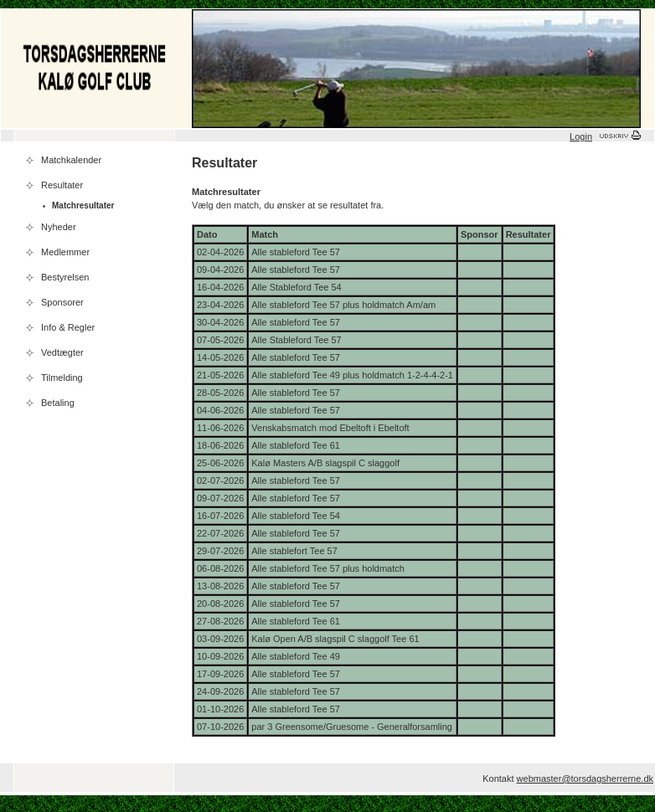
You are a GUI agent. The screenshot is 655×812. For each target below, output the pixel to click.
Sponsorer (62, 302)
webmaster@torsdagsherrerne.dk (585, 779)
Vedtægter (62, 352)
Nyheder (59, 227)
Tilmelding (62, 378)
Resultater (62, 185)
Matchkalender (71, 160)
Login (581, 136)
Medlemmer (65, 252)
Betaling (58, 403)
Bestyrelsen (65, 277)
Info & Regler (68, 327)
